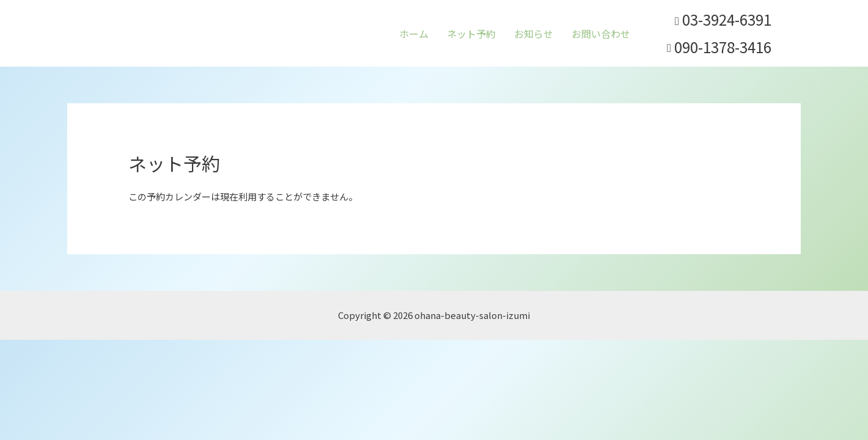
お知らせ (534, 34)
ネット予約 (471, 34)
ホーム (414, 34)
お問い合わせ (601, 34)
